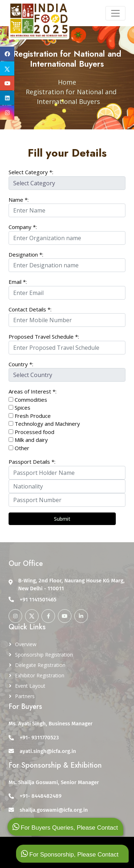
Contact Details (30, 309)
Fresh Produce (33, 416)
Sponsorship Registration (44, 655)
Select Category (31, 172)
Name (19, 200)
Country (21, 364)
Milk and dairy (31, 440)
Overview (26, 644)
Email (18, 282)
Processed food (34, 432)
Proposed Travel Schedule (44, 337)
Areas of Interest (33, 391)
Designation (26, 254)
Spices (23, 407)
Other (19, 448)
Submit (62, 519)
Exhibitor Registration (40, 675)
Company (23, 227)
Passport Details (32, 462)
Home (67, 82)
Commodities (31, 400)
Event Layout (30, 686)
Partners (25, 696)
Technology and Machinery (47, 424)
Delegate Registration (40, 665)
